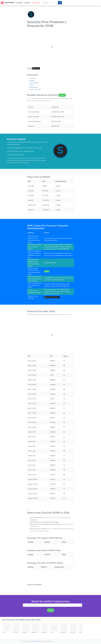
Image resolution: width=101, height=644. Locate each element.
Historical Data (34, 87)
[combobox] (50, 3)
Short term (33, 78)
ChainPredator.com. (35, 641)
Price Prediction (34, 83)
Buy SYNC (36, 68)
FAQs (32, 85)
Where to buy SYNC (36, 89)
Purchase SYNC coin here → (52, 297)
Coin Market (19, 3)
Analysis (32, 81)
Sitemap (50, 641)
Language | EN (36, 3)
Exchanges (27, 3)
